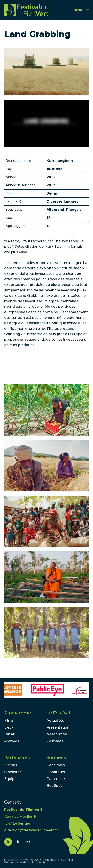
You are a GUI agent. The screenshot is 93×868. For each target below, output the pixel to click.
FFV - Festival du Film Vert (28, 10)
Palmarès (55, 741)
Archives (12, 741)
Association (57, 734)
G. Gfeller (67, 860)
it (18, 842)
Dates (10, 734)
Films (9, 720)
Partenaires (17, 757)
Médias (11, 765)
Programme (18, 713)
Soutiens (56, 757)
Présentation (58, 727)
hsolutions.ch (36, 862)
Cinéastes (13, 772)
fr (8, 842)
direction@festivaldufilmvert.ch (31, 830)
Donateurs (56, 772)
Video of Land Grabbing (46, 123)
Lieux (9, 727)
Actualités (55, 720)
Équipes (11, 779)
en (28, 842)
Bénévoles (56, 765)
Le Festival (58, 713)
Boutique (55, 786)
